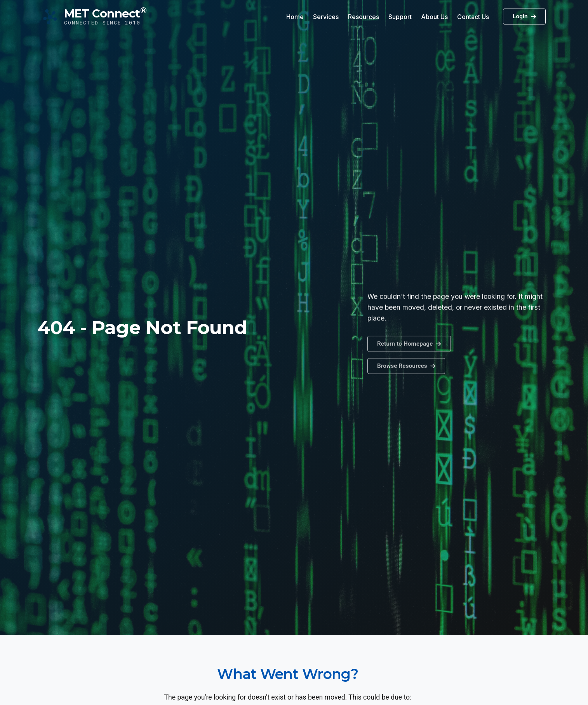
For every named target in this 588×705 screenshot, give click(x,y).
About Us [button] (434, 17)
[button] (406, 372)
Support (400, 17)
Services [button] (326, 17)
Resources (364, 17)
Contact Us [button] (473, 17)
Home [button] (295, 17)
